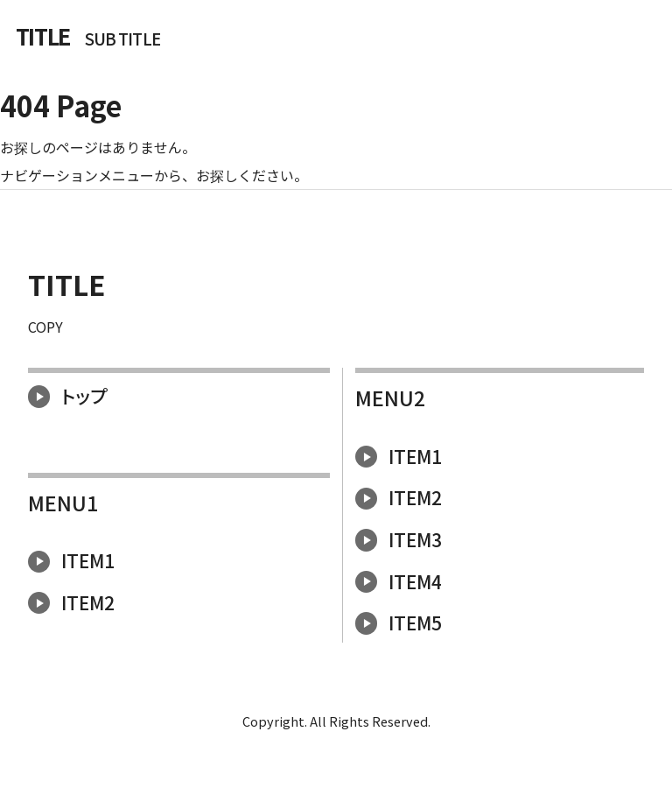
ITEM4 (399, 581)
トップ (67, 396)
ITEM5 (399, 623)
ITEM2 (71, 602)
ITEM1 (71, 560)
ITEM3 (399, 539)
